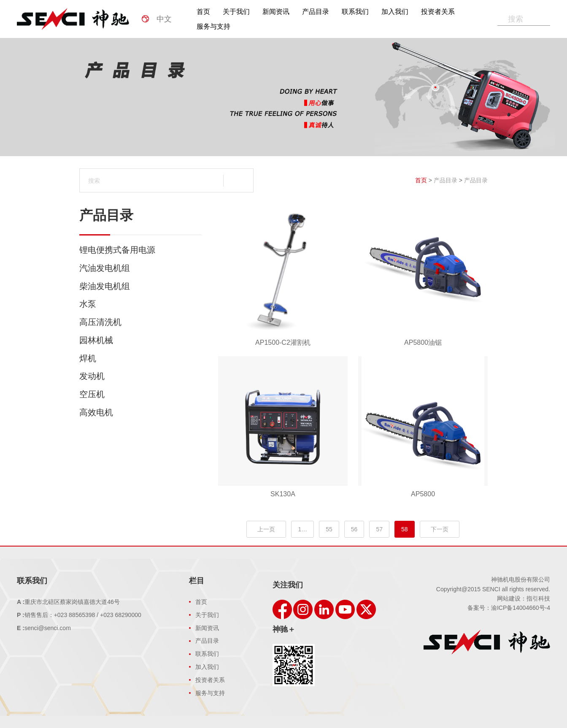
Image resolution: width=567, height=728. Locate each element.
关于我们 (236, 12)
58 (405, 529)
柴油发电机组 (140, 286)
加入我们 (395, 12)
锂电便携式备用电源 (140, 250)
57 (379, 529)
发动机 (140, 376)
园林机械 (140, 340)
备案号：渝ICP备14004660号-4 (509, 608)
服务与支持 (213, 26)
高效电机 (140, 412)
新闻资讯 (276, 12)
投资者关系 (438, 12)
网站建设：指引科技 (524, 598)
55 (329, 529)
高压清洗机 (140, 322)
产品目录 (316, 12)
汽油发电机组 (140, 268)
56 (354, 529)
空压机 (140, 394)
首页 (203, 12)
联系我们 (355, 12)
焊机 (140, 358)
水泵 (140, 304)
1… (302, 529)
